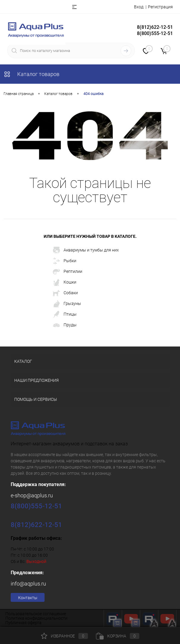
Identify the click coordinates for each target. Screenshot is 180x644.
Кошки (65, 282)
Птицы (65, 314)
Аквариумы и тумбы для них (86, 250)
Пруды (65, 325)
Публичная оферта (23, 623)
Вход (139, 7)
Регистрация (160, 7)
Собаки (65, 293)
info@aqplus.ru (28, 584)
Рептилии (68, 272)
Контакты (28, 598)
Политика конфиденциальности (36, 618)
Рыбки (65, 261)
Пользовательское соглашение (36, 614)
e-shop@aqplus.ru (32, 495)
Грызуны (67, 304)
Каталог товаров (31, 74)
